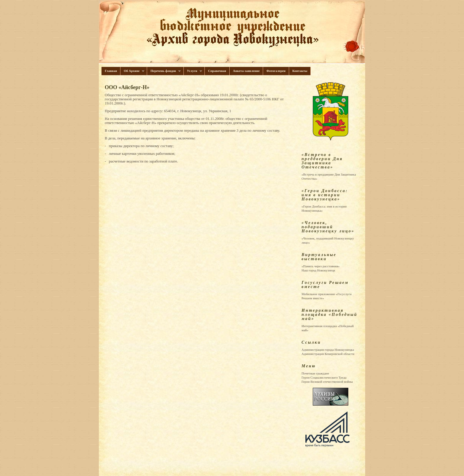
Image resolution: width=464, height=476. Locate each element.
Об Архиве (132, 71)
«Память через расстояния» (320, 266)
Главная (111, 71)
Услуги (193, 71)
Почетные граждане (315, 373)
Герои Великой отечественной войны (327, 382)
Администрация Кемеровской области (328, 354)
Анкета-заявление (246, 71)
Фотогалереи (276, 71)
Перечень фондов (164, 71)
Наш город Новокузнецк (318, 270)
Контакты (300, 71)
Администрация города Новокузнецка (328, 350)
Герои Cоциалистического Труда (324, 377)
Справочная (217, 71)
